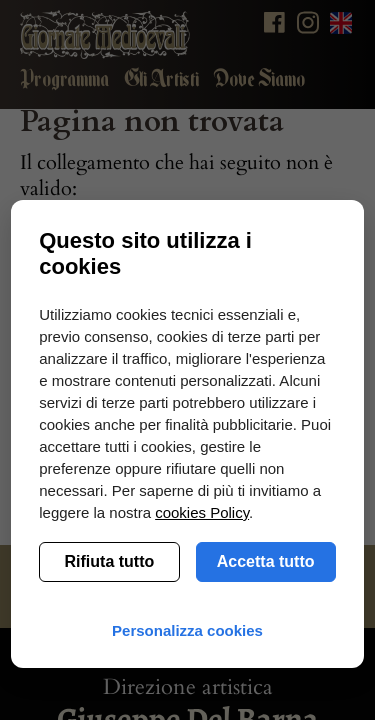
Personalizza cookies (187, 630)
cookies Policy (202, 512)
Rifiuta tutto (110, 561)
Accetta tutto (266, 561)
